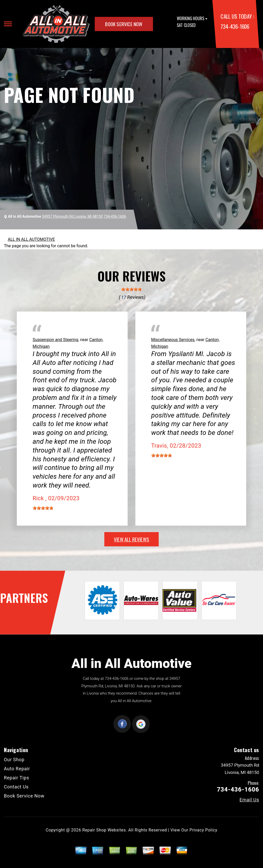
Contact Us (16, 787)
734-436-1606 (235, 26)
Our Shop (14, 760)
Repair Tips (17, 778)
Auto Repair (17, 769)
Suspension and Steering (55, 340)
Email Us (249, 800)
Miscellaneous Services (173, 340)
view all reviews (131, 539)
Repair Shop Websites (104, 830)
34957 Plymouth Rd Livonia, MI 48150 (72, 216)
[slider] (131, 289)
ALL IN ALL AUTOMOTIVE (31, 239)
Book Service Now (124, 24)
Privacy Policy (203, 830)
